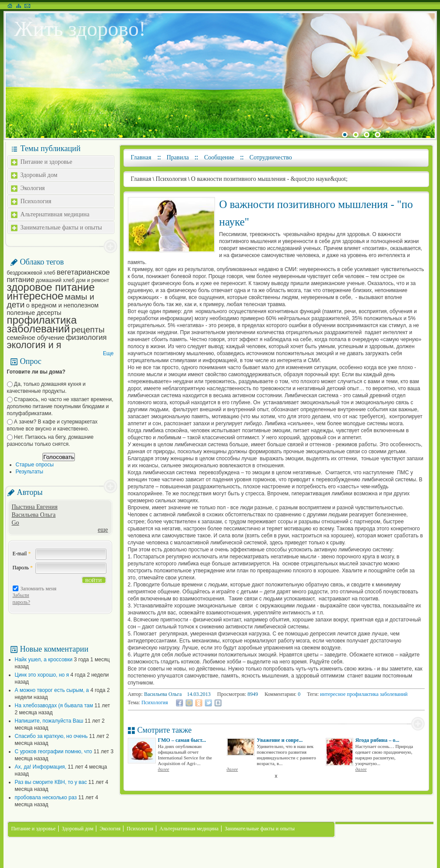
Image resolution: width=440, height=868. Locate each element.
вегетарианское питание (58, 276)
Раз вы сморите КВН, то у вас (51, 782)
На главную (10, 6)
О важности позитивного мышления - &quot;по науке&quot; (269, 179)
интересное (35, 296)
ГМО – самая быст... (182, 740)
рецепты (88, 330)
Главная (141, 157)
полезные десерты (34, 313)
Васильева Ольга (34, 515)
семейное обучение (36, 338)
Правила (178, 157)
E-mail (22, 554)
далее (164, 769)
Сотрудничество (271, 157)
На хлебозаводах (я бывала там (54, 706)
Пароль (23, 568)
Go (16, 523)
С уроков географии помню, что (54, 752)
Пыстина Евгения (35, 507)
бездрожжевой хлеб (31, 273)
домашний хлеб (55, 280)
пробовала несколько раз (46, 797)
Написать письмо (27, 6)
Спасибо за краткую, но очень (51, 736)
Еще (108, 353)
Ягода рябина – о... (378, 740)
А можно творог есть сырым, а (52, 690)
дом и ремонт (92, 280)
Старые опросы (35, 465)
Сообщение (219, 157)
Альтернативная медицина (55, 214)
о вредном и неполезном (63, 305)
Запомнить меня (39, 589)
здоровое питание (51, 287)
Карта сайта (19, 6)
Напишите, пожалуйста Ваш (49, 721)
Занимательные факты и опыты (61, 228)
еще (103, 530)
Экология (33, 188)
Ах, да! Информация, (41, 767)
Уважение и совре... (280, 740)
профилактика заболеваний (42, 324)
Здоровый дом (39, 175)
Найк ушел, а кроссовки (44, 660)
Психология (36, 201)
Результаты (30, 472)
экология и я (34, 345)
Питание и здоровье (46, 162)
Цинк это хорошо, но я (42, 675)
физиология (86, 337)
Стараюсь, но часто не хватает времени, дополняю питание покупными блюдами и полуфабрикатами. (60, 406)
